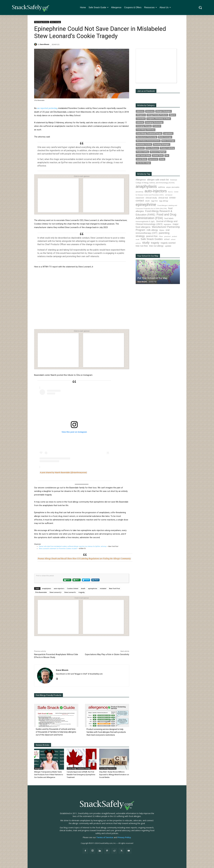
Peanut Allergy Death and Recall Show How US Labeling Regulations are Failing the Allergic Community (84, 559)
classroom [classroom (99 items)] (140, 198)
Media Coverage (165, 137)
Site (167, 155)
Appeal (172, 115)
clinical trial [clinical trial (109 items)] (163, 198)
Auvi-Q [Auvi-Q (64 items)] (170, 192)
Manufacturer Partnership (147, 137)
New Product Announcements (148, 141)
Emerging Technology (154, 122)
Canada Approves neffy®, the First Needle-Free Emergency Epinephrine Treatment (81, 775)
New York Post (114, 588)
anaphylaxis (47, 588)
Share (95, 580)
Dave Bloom (44, 44)
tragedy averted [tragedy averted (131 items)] (168, 243)
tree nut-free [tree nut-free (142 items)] (142, 246)
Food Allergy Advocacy (42, 22)
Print (67, 580)
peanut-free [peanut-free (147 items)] (152, 236)
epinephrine (93, 588)
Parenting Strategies (162, 144)
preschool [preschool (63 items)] (167, 236)
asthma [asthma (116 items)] (162, 187)
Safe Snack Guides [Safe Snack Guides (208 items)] (152, 239)
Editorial (140, 122)
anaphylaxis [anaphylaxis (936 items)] (146, 186)
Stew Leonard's (70, 592)
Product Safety (142, 152)
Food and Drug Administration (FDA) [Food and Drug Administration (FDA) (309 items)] (156, 216)
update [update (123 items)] (168, 246)
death (83, 588)
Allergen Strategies (164, 111)
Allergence (39, 768)
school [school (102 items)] (167, 239)
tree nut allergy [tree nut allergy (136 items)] (156, 246)
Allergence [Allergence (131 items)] (141, 180)
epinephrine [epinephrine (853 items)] (146, 205)
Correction (141, 119)
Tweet (86, 580)
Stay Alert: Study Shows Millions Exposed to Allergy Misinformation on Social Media (114, 775)
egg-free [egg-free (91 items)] (154, 201)
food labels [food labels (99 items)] (169, 218)
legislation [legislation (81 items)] (168, 224)
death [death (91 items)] (147, 201)
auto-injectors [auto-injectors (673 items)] (156, 191)
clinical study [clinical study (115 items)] (151, 198)
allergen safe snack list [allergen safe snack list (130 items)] (158, 180)
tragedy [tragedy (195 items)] (155, 243)
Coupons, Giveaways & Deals (159, 119)
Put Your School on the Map (152, 278)
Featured (157, 126)
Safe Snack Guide (143, 155)
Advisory (140, 111)
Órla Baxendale (41, 592)
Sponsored (153, 159)
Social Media (142, 159)
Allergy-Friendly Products (157, 115)
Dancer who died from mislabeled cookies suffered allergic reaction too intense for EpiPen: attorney (73, 546)
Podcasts (140, 148)
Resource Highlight (158, 152)
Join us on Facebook (146, 91)
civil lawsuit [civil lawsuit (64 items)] (169, 195)
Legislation (168, 133)
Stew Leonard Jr (56, 592)
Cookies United (73, 588)
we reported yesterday (47, 108)
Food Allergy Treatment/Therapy (79, 768)
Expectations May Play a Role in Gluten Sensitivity (107, 654)
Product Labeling (167, 148)
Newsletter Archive (144, 144)
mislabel (103, 588)
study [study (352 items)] (146, 243)
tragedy (82, 592)
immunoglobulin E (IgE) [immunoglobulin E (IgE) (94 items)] (145, 221)
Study (162, 159)
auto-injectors (59, 588)
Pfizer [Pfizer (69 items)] (161, 236)
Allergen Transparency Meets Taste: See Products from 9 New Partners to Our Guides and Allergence (49, 775)
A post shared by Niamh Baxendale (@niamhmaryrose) (63, 472)
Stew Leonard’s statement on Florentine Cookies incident (58, 549)
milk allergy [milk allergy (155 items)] (152, 230)
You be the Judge (143, 163)
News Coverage (55, 22)
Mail (76, 580)
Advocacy (150, 111)
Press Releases (152, 148)
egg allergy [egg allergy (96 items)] (164, 201)
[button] (200, 8)
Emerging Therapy (144, 126)
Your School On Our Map (148, 256)
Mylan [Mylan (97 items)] (162, 230)
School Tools (158, 155)
